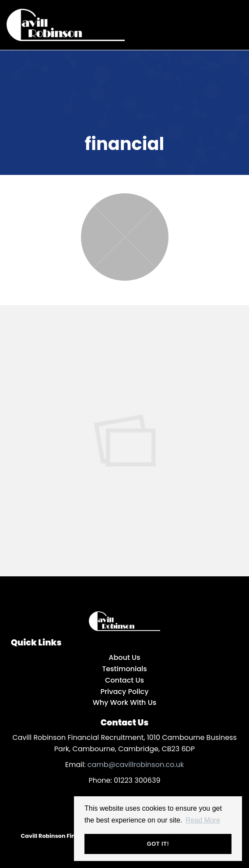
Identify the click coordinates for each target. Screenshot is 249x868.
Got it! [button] (158, 844)
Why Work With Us (125, 702)
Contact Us (124, 680)
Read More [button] (203, 820)
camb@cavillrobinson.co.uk (136, 765)
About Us (124, 657)
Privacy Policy (124, 692)
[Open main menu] (234, 23)
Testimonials (124, 669)
